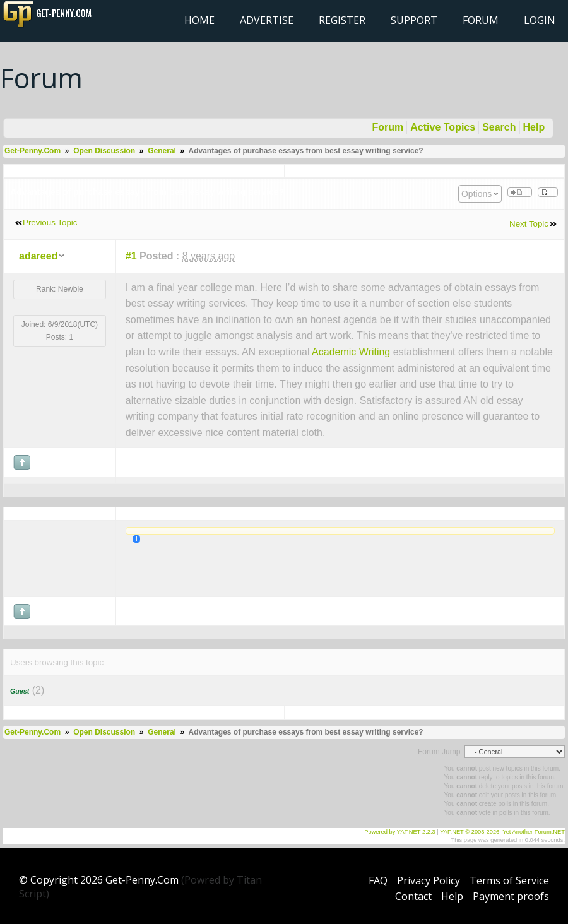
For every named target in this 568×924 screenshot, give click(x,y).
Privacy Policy (429, 880)
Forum (481, 20)
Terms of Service (509, 880)
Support (414, 20)
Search (499, 127)
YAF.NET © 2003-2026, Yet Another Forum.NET (502, 832)
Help (534, 127)
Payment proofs (511, 896)
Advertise (267, 20)
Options (476, 194)
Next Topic (529, 224)
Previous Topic (50, 222)
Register (342, 20)
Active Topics (443, 127)
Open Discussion (104, 151)
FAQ (378, 880)
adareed (38, 256)
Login (540, 20)
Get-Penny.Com (33, 151)
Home (199, 20)
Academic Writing (351, 352)
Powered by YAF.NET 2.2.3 (400, 832)
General (162, 151)
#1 (131, 256)
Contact (413, 896)
